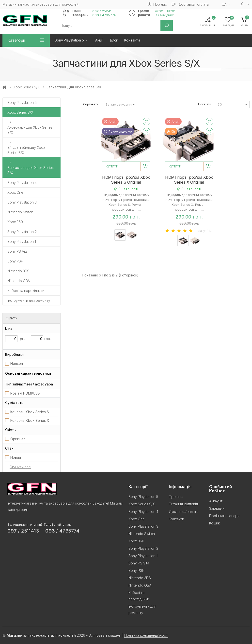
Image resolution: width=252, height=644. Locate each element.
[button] (244, 21)
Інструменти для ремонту (29, 300)
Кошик (214, 523)
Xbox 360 (15, 222)
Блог (114, 40)
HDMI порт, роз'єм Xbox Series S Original (126, 180)
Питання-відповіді (184, 504)
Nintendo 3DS (18, 271)
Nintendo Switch (20, 212)
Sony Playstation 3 (22, 202)
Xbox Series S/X (26, 87)
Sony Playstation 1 (22, 241)
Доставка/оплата (184, 512)
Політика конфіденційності (146, 635)
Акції (99, 40)
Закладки (217, 508)
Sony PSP (15, 261)
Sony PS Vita (17, 251)
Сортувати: (91, 104)
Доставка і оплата (190, 4)
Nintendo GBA (19, 281)
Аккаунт (216, 501)
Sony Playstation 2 (22, 232)
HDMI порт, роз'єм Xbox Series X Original (189, 180)
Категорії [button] (16, 40)
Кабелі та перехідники (26, 291)
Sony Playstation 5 (69, 40)
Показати (205, 104)
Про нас (157, 4)
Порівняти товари (224, 516)
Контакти (132, 40)
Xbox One (15, 192)
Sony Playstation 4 (22, 183)
